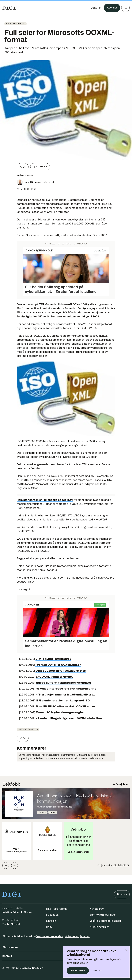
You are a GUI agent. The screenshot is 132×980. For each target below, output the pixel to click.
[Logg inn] (96, 8)
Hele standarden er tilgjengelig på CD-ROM (45, 500)
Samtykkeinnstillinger (103, 915)
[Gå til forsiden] (9, 8)
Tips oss (122, 894)
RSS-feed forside (57, 909)
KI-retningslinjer (99, 927)
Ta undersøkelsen (78, 971)
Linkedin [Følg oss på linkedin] (51, 921)
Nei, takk (98, 971)
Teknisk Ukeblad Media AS (29, 968)
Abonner (112, 8)
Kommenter (40, 167)
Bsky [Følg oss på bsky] (49, 927)
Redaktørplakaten (78, 936)
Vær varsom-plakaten (50, 936)
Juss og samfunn (16, 24)
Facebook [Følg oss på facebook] (52, 915)
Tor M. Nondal (11, 924)
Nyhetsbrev (97, 909)
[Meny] (125, 8)
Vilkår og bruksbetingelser (105, 921)
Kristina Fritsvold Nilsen (17, 912)
